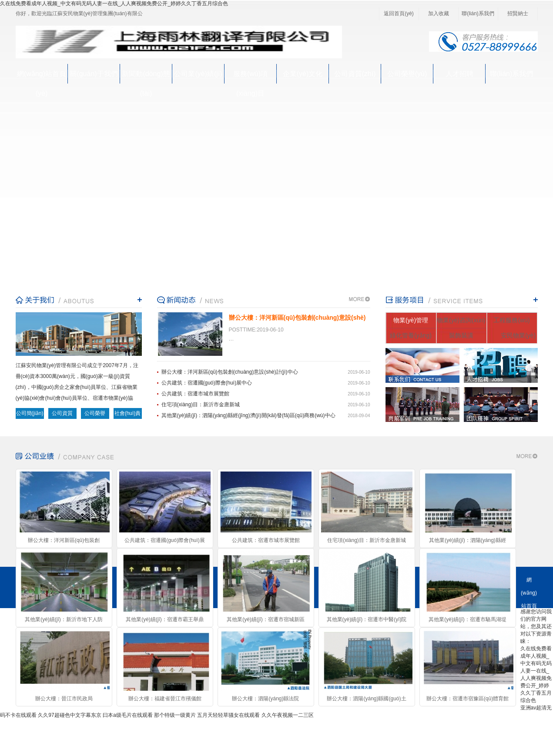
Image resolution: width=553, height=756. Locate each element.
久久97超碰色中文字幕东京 (69, 715)
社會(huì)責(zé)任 (128, 415)
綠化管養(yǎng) (411, 335)
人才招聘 (459, 74)
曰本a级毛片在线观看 (128, 715)
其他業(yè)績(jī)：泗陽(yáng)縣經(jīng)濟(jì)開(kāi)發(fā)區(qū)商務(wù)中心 (248, 415)
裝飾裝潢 (461, 335)
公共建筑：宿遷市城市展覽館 (195, 394)
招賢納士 (518, 13)
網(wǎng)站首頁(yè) (42, 77)
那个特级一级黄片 (175, 715)
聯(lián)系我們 (478, 13)
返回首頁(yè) (399, 13)
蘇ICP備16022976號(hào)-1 (201, 736)
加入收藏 (439, 13)
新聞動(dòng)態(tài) (146, 77)
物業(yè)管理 (411, 320)
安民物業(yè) (518, 335)
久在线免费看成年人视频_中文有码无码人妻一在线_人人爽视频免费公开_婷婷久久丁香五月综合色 (114, 3)
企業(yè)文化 (303, 74)
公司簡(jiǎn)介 (30, 415)
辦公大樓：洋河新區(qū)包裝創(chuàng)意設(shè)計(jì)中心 (230, 372)
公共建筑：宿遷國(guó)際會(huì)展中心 (207, 383)
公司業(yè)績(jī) (198, 74)
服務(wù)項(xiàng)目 (250, 77)
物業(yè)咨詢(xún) (461, 320)
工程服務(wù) (511, 320)
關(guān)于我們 (94, 74)
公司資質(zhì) (355, 74)
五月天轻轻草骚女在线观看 (228, 715)
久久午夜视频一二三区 (288, 715)
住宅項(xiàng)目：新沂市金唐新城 (201, 405)
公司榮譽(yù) (407, 74)
